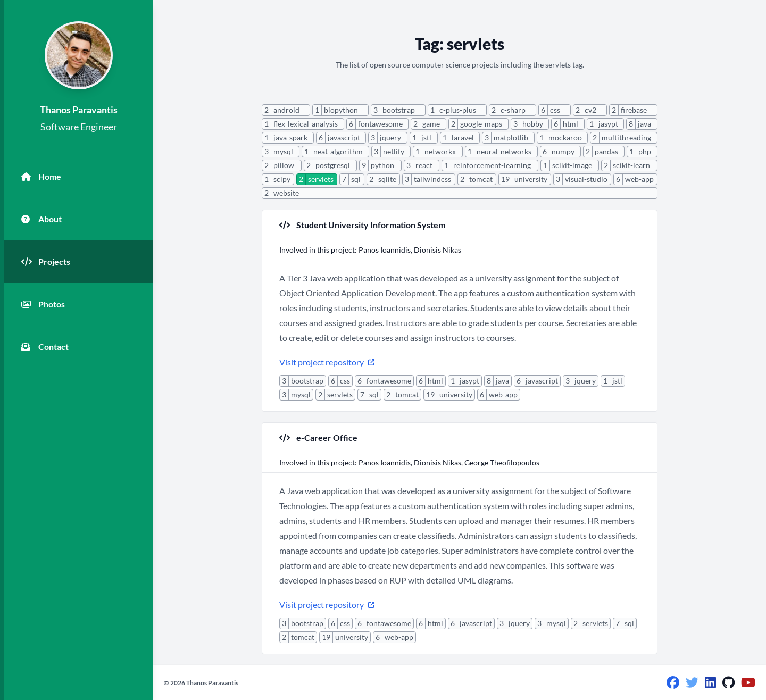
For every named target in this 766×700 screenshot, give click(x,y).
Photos (43, 304)
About (41, 219)
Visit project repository (327, 362)
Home (41, 177)
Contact (45, 347)
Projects (46, 262)
